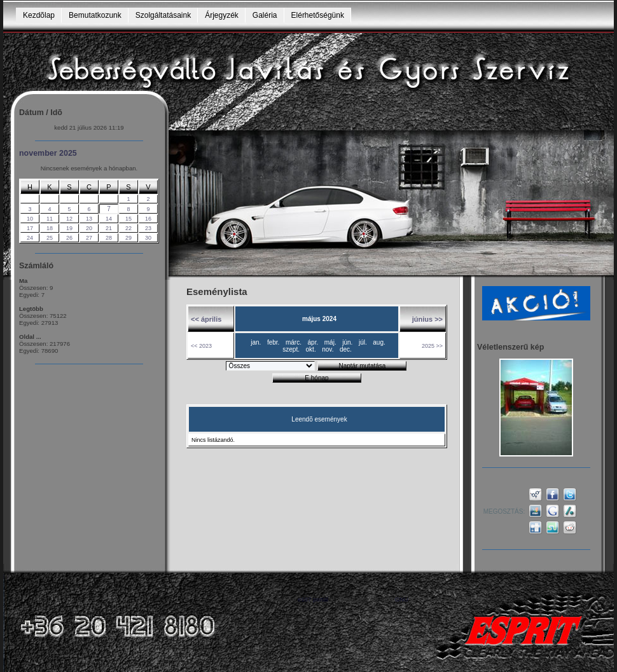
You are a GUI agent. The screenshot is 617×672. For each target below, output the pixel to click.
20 (89, 228)
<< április (206, 319)
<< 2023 (201, 346)
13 (89, 219)
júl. (363, 342)
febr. (273, 342)
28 (109, 238)
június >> (427, 319)
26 (69, 238)
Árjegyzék (222, 15)
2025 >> (432, 346)
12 (69, 219)
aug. (379, 342)
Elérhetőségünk (318, 15)
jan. (256, 342)
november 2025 (48, 153)
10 (30, 219)
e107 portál (313, 599)
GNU (402, 599)
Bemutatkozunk (95, 15)
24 (30, 238)
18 (50, 228)
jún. (347, 342)
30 (148, 238)
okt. (311, 349)
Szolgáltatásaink (163, 15)
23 (148, 228)
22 (128, 228)
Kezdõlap (39, 15)
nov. (328, 349)
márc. (294, 342)
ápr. (313, 342)
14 (109, 219)
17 (30, 228)
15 (128, 219)
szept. (291, 349)
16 (148, 219)
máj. (330, 342)
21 (109, 228)
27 (89, 238)
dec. (346, 349)
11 (50, 219)
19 (69, 228)
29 (128, 238)
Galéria (265, 15)
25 (50, 238)
